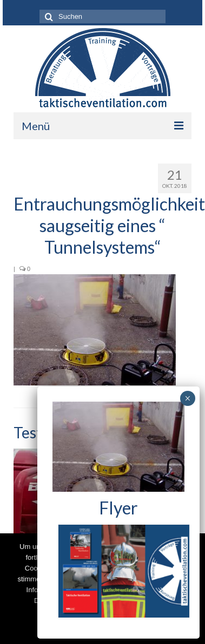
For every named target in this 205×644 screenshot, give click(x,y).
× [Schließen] (187, 398)
